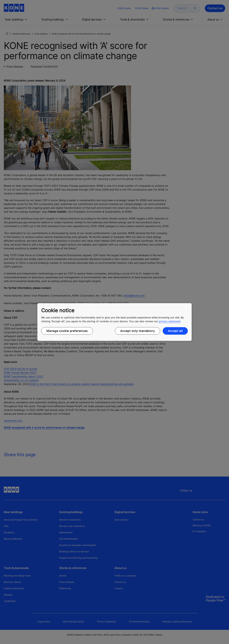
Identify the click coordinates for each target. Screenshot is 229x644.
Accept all (175, 331)
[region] (114, 322)
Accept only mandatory (138, 331)
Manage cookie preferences (67, 331)
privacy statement (170, 321)
